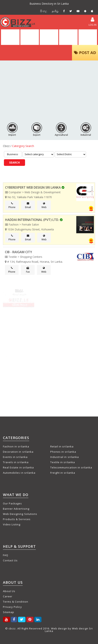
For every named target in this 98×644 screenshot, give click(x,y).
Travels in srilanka (16, 462)
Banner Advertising (16, 509)
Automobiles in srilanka (19, 473)
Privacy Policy (12, 607)
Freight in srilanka (63, 473)
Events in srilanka (15, 457)
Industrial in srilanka (65, 457)
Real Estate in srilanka (18, 467)
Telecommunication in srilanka (71, 467)
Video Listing (12, 524)
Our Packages (12, 503)
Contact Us (10, 560)
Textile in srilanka (63, 462)
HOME (10, 37)
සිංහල (44, 11)
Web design (59, 628)
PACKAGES (88, 37)
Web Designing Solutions (20, 514)
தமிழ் (55, 11)
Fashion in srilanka (16, 446)
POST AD (85, 53)
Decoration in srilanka (18, 452)
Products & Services (17, 519)
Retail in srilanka (62, 446)
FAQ (6, 555)
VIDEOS (68, 37)
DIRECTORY (30, 37)
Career (8, 596)
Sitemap (9, 612)
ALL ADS (49, 37)
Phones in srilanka (63, 452)
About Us (9, 591)
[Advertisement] (49, 90)
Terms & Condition (16, 602)
